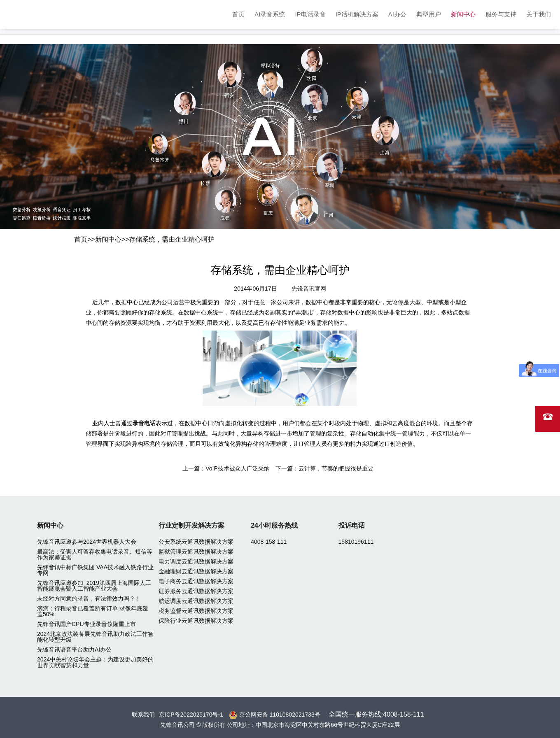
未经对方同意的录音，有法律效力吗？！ (89, 598)
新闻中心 (463, 14)
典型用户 (429, 14)
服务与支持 (501, 14)
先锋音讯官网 (309, 289)
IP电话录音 (310, 14)
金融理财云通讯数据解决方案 (196, 571)
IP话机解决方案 (357, 14)
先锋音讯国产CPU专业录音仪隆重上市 (86, 624)
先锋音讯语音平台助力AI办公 (74, 650)
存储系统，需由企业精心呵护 (172, 239)
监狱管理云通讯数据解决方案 (196, 552)
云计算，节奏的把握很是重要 (336, 468)
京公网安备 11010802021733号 (280, 715)
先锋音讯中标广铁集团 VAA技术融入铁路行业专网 (95, 570)
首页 (238, 14)
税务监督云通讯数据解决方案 (196, 611)
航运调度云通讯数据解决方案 (196, 601)
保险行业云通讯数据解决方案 (196, 621)
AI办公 (397, 14)
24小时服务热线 (274, 525)
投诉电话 (352, 525)
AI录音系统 (270, 14)
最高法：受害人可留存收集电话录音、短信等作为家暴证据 (95, 554)
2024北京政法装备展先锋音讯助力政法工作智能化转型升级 (95, 637)
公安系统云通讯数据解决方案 (196, 542)
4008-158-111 (269, 542)
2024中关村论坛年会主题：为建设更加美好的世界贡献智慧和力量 (95, 662)
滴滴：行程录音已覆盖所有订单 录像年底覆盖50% (93, 611)
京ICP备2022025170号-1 (191, 715)
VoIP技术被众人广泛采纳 (238, 468)
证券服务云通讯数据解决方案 (196, 591)
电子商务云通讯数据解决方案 (196, 581)
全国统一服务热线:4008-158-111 (376, 714)
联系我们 (143, 715)
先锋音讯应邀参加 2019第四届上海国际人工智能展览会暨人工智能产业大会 (94, 586)
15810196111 (356, 542)
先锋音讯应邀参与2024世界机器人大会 (87, 542)
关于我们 (539, 14)
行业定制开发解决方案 (191, 525)
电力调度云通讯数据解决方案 (196, 561)
